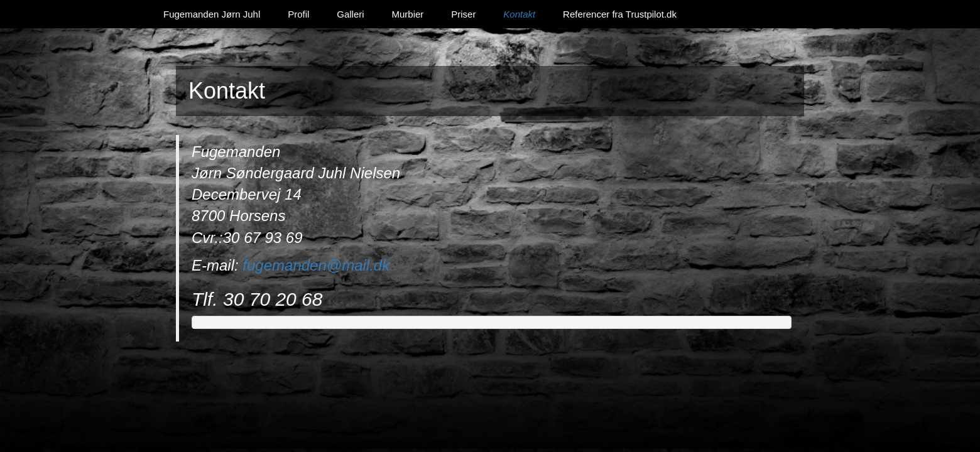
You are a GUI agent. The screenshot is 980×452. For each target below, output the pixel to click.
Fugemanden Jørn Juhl (212, 14)
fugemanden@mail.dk (316, 265)
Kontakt (519, 14)
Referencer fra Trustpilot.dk (620, 14)
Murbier (407, 14)
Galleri (350, 14)
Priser (463, 14)
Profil (298, 14)
